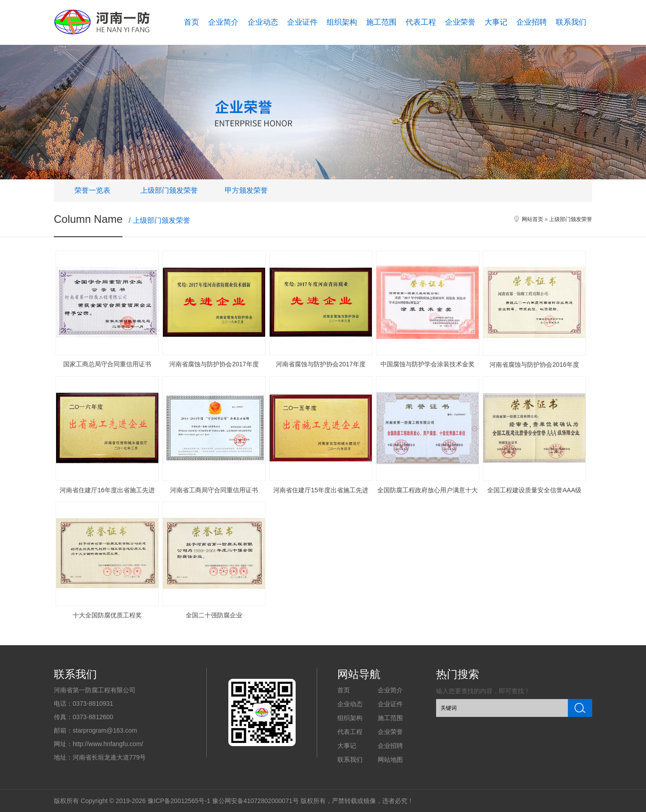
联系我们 (571, 22)
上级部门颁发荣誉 (169, 190)
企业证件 (302, 22)
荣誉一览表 (92, 190)
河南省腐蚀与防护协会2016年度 (534, 365)
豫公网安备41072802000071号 (255, 801)
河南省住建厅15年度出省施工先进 (321, 490)
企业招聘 (532, 22)
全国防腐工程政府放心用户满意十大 (428, 490)
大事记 (496, 22)
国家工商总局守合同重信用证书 (107, 364)
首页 (192, 22)
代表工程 (421, 22)
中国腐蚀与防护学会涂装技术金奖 (428, 364)
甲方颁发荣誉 (246, 190)
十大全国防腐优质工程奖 (107, 615)
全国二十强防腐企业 (214, 615)
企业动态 (263, 22)
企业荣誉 (460, 22)
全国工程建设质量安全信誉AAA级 (534, 490)
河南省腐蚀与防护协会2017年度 (214, 364)
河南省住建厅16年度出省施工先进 (107, 490)
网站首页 (533, 219)
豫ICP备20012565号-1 (179, 801)
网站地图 (390, 760)
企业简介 (223, 22)
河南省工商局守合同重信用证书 (214, 490)
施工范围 (381, 22)
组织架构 (342, 22)
